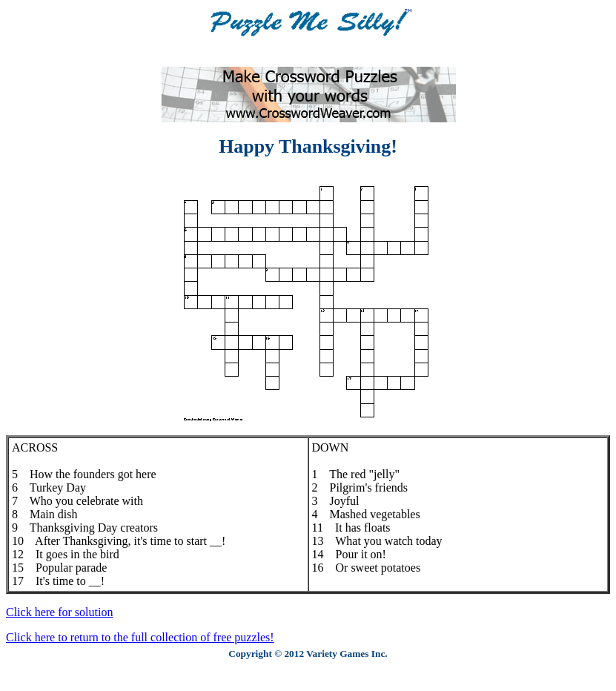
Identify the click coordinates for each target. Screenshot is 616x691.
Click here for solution (59, 612)
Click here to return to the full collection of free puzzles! (140, 637)
